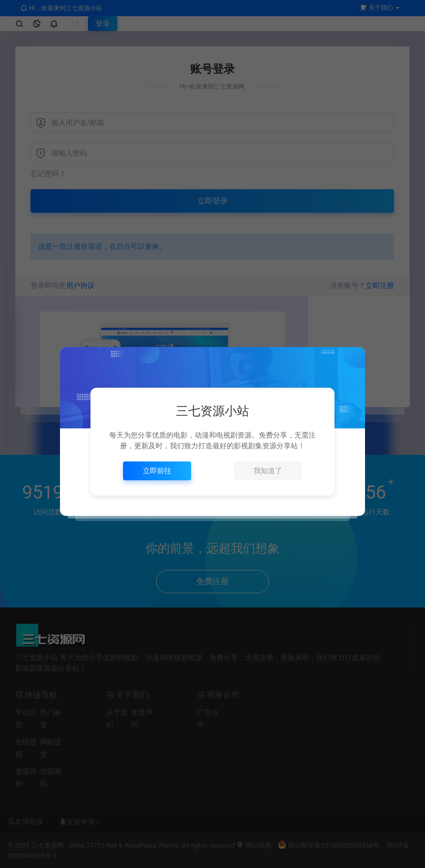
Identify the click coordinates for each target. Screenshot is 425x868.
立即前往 (157, 471)
